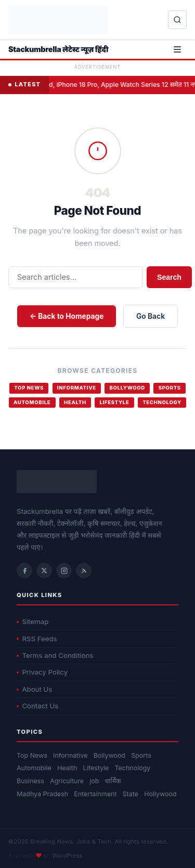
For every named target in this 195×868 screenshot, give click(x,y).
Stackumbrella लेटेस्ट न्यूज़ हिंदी (58, 49)
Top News (29, 388)
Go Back (151, 316)
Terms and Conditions (55, 655)
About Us (34, 689)
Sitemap (32, 621)
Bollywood (127, 388)
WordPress (67, 856)
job (94, 781)
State (131, 794)
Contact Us (37, 706)
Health (75, 402)
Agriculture (67, 781)
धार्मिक (113, 781)
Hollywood (160, 794)
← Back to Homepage (67, 316)
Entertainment (95, 794)
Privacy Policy (42, 672)
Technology (162, 402)
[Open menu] (177, 49)
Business (30, 781)
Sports (170, 388)
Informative (77, 388)
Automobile (32, 402)
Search (169, 277)
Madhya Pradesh (42, 794)
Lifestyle (114, 402)
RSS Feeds (37, 639)
